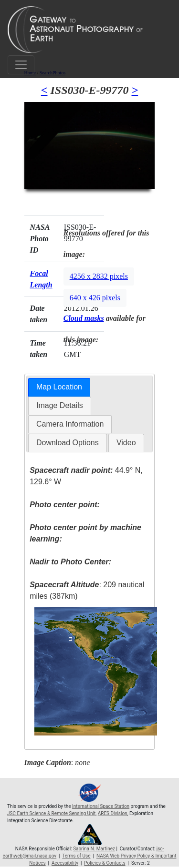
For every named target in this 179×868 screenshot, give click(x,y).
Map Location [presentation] (59, 387)
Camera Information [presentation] (70, 424)
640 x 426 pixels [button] (95, 298)
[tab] (59, 387)
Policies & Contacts (105, 863)
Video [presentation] (126, 443)
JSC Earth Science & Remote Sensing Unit (51, 813)
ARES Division (113, 813)
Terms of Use (76, 856)
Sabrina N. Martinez (94, 849)
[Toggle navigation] (21, 65)
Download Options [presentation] (68, 443)
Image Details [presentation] (60, 405)
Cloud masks (84, 318)
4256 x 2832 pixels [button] (99, 276)
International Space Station (101, 806)
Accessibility (65, 863)
